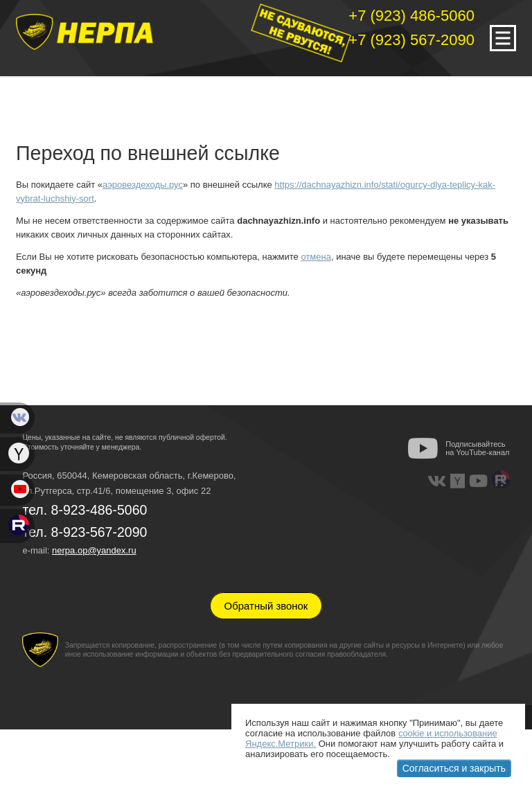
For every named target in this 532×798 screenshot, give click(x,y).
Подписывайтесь (477, 448)
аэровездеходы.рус (143, 185)
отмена (316, 257)
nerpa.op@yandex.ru (94, 550)
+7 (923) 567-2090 (411, 40)
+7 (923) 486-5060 (411, 16)
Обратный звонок (266, 606)
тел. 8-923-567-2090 (85, 532)
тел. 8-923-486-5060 (85, 510)
